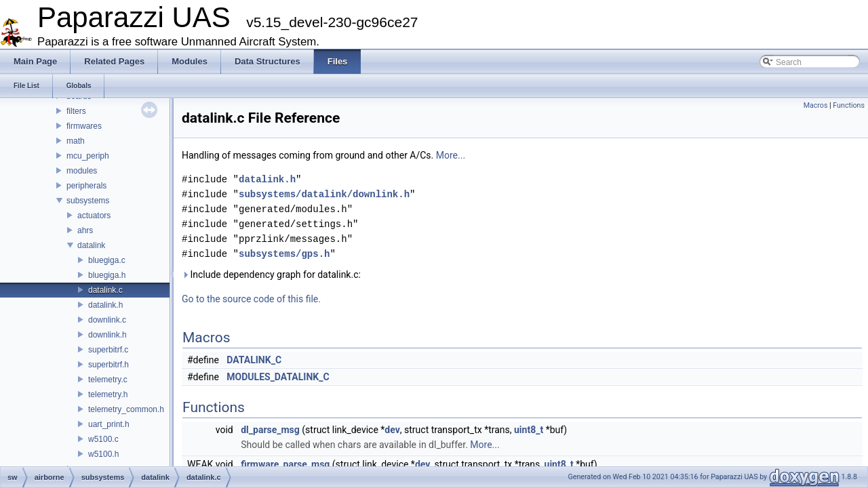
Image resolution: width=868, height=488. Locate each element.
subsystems (88, 201)
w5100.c (103, 439)
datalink (91, 245)
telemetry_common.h (126, 409)
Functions (849, 105)
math (76, 141)
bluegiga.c (107, 260)
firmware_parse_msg (285, 464)
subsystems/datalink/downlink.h (324, 194)
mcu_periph (88, 156)
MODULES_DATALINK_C (278, 377)
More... (451, 155)
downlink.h (107, 335)
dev (392, 430)
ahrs (85, 230)
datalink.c (105, 290)
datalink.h (105, 305)
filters (76, 111)
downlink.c (107, 320)
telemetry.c (108, 380)
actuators (94, 216)
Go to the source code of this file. (251, 299)
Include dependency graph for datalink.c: (271, 274)
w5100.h (103, 454)
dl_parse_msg (270, 430)
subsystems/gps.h (284, 254)
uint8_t (529, 430)
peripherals (86, 186)
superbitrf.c (108, 350)
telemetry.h (108, 394)
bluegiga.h (107, 275)
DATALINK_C (254, 360)
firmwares (84, 126)
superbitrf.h (108, 365)
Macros (816, 105)
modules (82, 171)
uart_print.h (109, 424)
